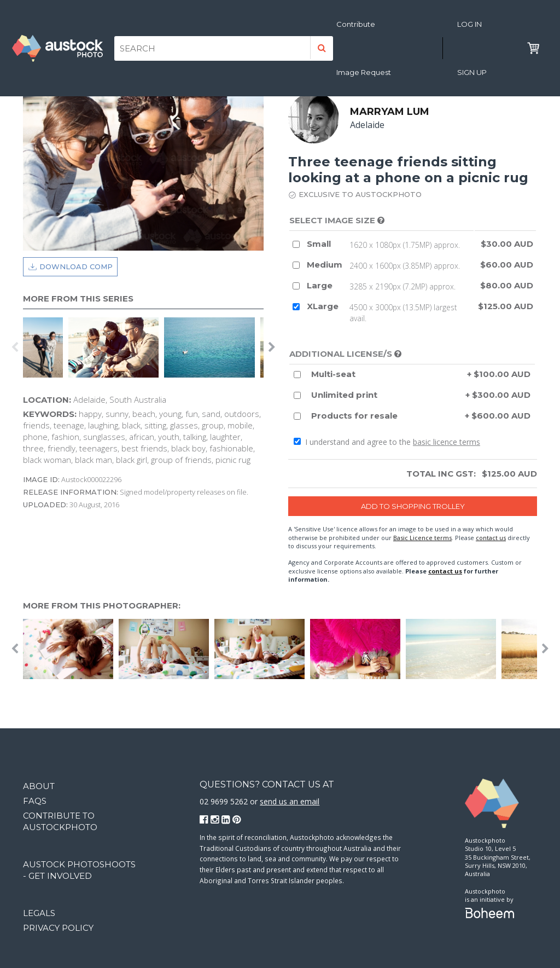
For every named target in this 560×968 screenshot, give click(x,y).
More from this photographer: (102, 605)
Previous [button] (15, 347)
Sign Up (472, 72)
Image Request (364, 72)
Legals (39, 913)
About (39, 786)
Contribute (356, 24)
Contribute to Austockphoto (60, 821)
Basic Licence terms (422, 538)
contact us (491, 538)
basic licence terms (447, 442)
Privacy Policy (58, 928)
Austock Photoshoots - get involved (79, 870)
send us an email (290, 801)
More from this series (78, 298)
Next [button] (272, 347)
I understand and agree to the (387, 442)
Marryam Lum (390, 112)
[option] (46, 347)
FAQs (35, 801)
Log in (469, 24)
